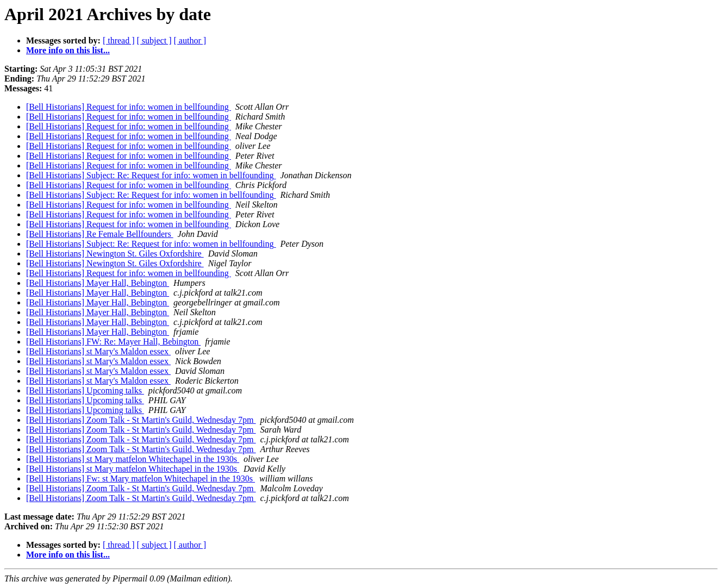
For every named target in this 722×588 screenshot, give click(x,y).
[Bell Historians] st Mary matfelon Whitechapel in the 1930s (133, 459)
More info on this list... (68, 50)
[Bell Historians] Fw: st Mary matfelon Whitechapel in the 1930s (141, 478)
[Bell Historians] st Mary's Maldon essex (98, 351)
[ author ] (190, 40)
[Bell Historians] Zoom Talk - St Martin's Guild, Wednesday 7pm (141, 420)
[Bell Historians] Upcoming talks (85, 390)
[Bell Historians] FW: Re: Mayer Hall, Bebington (113, 342)
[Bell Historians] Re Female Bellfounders (100, 234)
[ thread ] (119, 40)
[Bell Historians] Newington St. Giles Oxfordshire (115, 254)
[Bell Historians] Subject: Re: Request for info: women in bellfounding (151, 175)
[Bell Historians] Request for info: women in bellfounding (129, 107)
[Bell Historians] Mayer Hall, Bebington (98, 283)
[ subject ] (154, 40)
